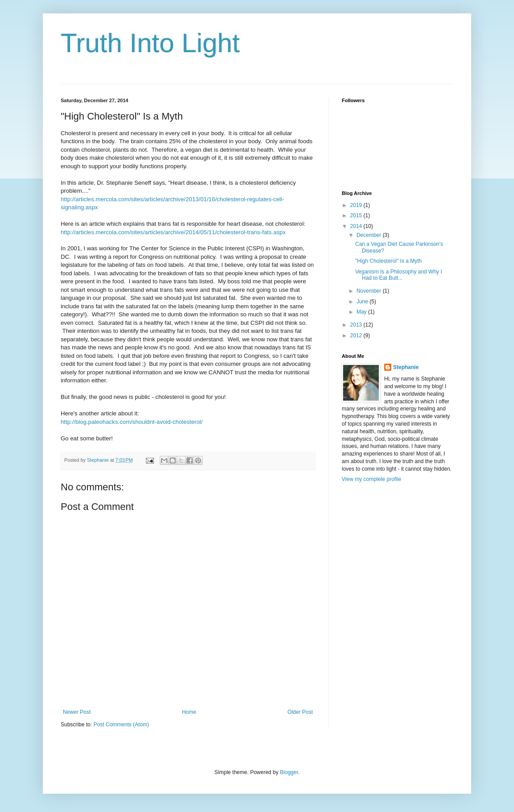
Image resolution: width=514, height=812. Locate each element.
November (370, 291)
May (362, 312)
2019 (357, 205)
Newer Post (77, 712)
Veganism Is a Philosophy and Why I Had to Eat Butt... (399, 275)
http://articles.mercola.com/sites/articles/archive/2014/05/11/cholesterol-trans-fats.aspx (173, 232)
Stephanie (406, 367)
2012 (357, 336)
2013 (357, 325)
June (363, 302)
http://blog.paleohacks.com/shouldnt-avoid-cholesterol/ (132, 422)
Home (189, 712)
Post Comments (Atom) (121, 725)
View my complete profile (371, 479)
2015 (357, 215)
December (370, 235)
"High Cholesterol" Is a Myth (388, 261)
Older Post (300, 712)
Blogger (289, 772)
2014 (357, 226)
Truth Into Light (150, 43)
